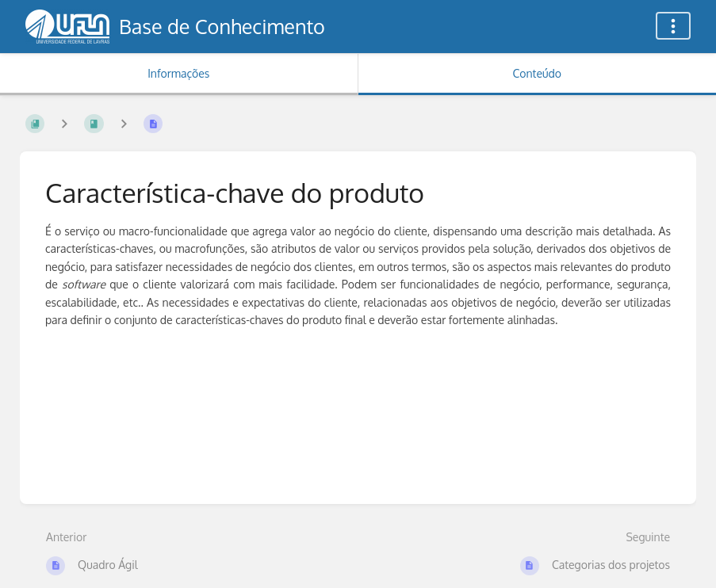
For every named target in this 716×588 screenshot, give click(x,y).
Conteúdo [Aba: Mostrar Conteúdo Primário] (537, 73)
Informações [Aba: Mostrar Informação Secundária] (178, 73)
